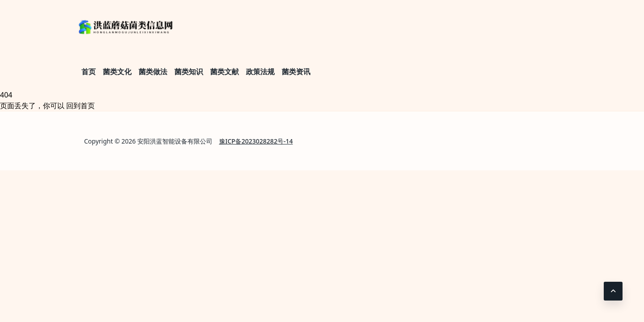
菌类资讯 (296, 72)
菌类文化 (117, 72)
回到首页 (80, 106)
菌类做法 (153, 72)
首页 (89, 72)
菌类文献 (225, 72)
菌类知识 (189, 72)
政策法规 (260, 72)
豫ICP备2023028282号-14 (256, 141)
